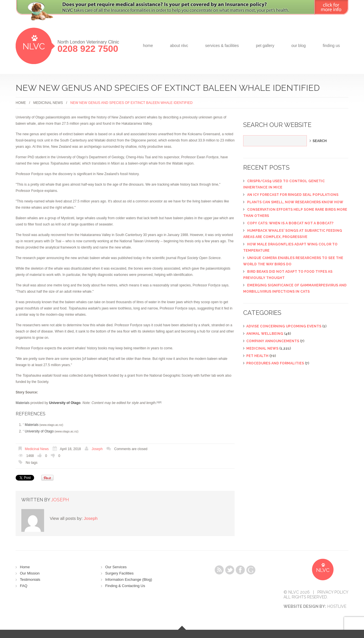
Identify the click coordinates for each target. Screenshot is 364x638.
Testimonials (30, 579)
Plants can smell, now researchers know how (295, 202)
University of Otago (39, 431)
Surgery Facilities (119, 573)
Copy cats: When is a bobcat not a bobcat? (290, 223)
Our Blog (298, 46)
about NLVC (179, 46)
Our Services (116, 567)
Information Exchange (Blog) (129, 579)
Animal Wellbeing (265, 334)
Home (148, 46)
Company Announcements (273, 341)
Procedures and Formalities (275, 363)
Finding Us (331, 46)
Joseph (97, 449)
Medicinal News (48, 103)
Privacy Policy (333, 592)
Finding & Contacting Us (125, 586)
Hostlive (337, 606)
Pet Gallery (265, 46)
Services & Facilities (222, 46)
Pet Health (257, 356)
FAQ (24, 586)
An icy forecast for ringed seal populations (293, 195)
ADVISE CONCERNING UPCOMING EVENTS (284, 326)
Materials (23, 403)
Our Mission (30, 573)
